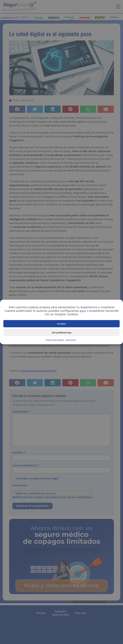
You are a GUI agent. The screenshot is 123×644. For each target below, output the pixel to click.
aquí (83, 311)
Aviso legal (70, 340)
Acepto (62, 324)
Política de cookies (55, 340)
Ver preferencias (62, 333)
